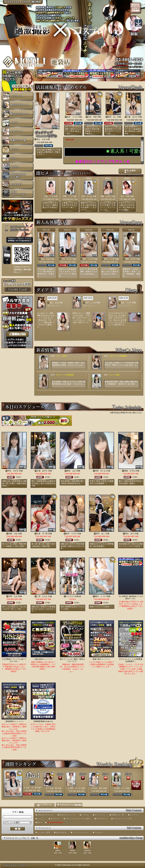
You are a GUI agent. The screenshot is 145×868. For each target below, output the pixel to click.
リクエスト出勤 (72, 596)
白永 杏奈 (92, 117)
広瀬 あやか (42, 471)
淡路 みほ (13, 534)
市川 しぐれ (109, 259)
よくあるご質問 (44, 832)
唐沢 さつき (75, 788)
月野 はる (13, 596)
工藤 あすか (132, 117)
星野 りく (68, 196)
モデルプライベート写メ (123, 819)
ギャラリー (55, 819)
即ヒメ (40, 822)
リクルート (99, 832)
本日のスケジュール (45, 815)
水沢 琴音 (125, 196)
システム (85, 815)
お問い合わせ (61, 832)
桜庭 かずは (130, 471)
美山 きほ (41, 139)
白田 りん (121, 788)
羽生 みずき (13, 471)
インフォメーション (81, 832)
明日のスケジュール (67, 815)
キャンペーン (100, 815)
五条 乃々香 (42, 534)
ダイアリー (134, 815)
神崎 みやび (130, 259)
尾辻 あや (130, 534)
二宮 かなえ (67, 259)
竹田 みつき (87, 196)
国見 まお (71, 471)
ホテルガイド (102, 819)
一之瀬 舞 (53, 788)
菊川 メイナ (100, 596)
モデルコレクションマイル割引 (78, 819)
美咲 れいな (100, 471)
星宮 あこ (112, 117)
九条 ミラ (49, 196)
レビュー (41, 819)
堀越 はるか (106, 196)
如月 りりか (72, 117)
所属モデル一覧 (118, 815)
